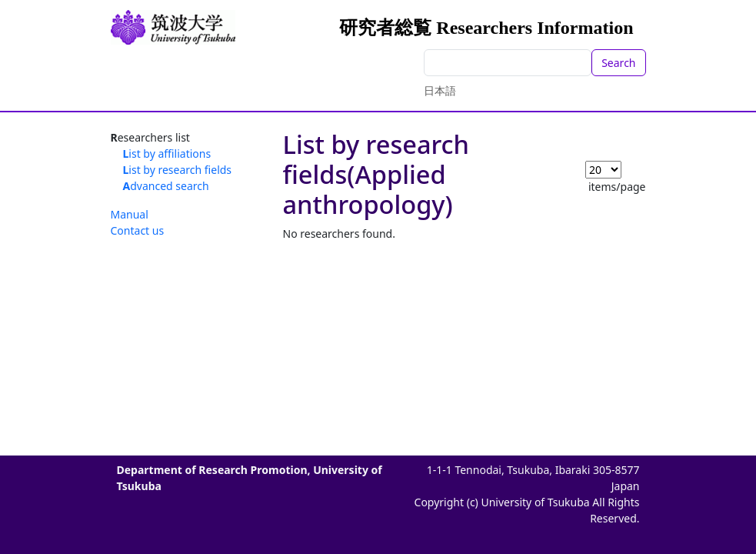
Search (618, 63)
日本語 (440, 90)
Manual (130, 214)
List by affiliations (167, 154)
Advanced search (166, 186)
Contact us (138, 230)
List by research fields (178, 170)
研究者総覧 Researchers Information (486, 28)
